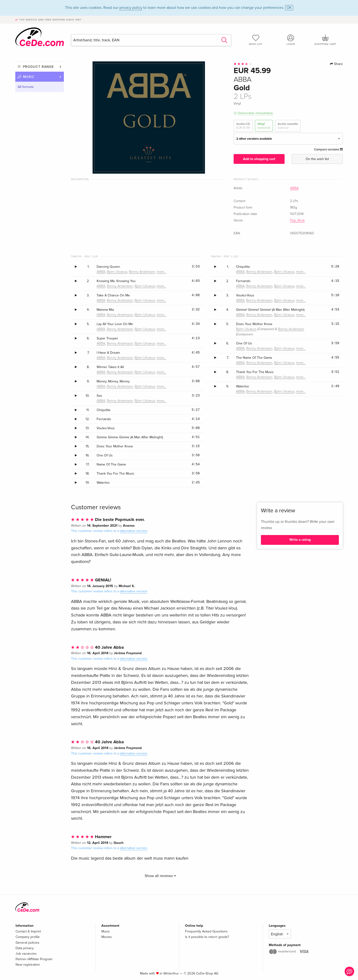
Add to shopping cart (259, 159)
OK (289, 8)
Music (29, 77)
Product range (38, 67)
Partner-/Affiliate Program (34, 959)
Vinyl (264, 126)
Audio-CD (243, 126)
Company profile (28, 937)
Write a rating (300, 540)
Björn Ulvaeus (117, 272)
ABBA (294, 188)
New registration (28, 965)
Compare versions (328, 150)
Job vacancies (26, 954)
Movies (107, 937)
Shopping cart (325, 40)
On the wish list (317, 159)
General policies (28, 943)
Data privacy (25, 948)
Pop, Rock (297, 220)
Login (291, 40)
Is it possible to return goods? (207, 937)
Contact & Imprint (28, 931)
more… (161, 272)
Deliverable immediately (255, 113)
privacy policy (131, 8)
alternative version (134, 531)
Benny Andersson (142, 272)
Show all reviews (160, 876)
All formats (26, 87)
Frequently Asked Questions (206, 931)
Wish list (256, 40)
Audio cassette (288, 126)
